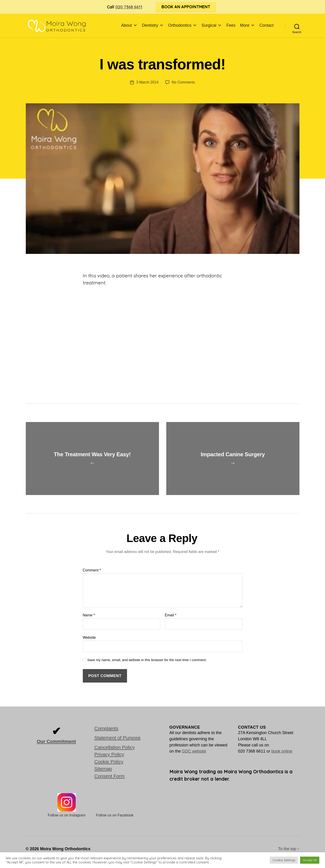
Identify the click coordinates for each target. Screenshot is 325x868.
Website (89, 637)
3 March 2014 (147, 82)
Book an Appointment (186, 7)
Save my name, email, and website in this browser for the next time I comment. (147, 660)
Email (171, 615)
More (247, 25)
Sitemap (103, 769)
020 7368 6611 (129, 7)
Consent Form (110, 776)
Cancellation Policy (115, 747)
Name (89, 615)
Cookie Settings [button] (284, 860)
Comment (92, 570)
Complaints (106, 728)
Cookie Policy (109, 762)
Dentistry (153, 25)
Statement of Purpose (118, 738)
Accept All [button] (310, 860)
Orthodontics (182, 25)
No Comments (183, 82)
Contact (266, 25)
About (129, 25)
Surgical (212, 25)
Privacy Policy (109, 754)
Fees (231, 25)
